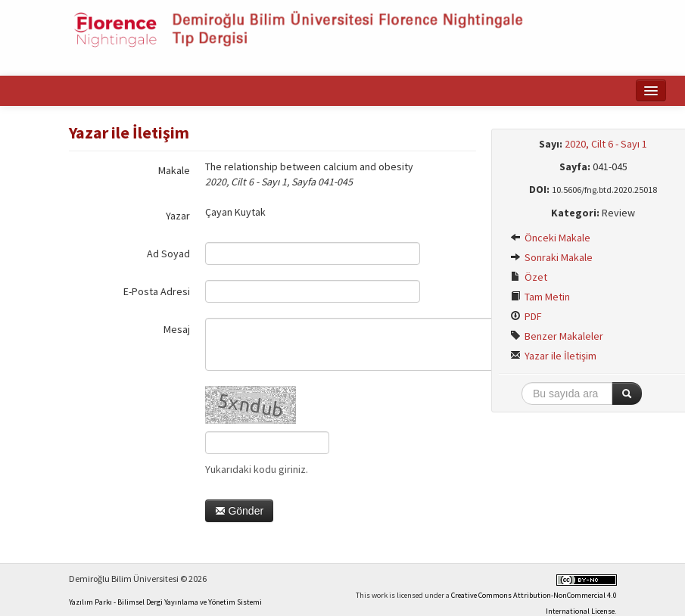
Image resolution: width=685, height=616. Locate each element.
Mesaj (177, 329)
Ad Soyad (168, 254)
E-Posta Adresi (157, 291)
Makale (174, 170)
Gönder (240, 511)
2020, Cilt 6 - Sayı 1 (606, 144)
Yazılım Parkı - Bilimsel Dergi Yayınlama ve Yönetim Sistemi (165, 602)
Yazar (178, 216)
